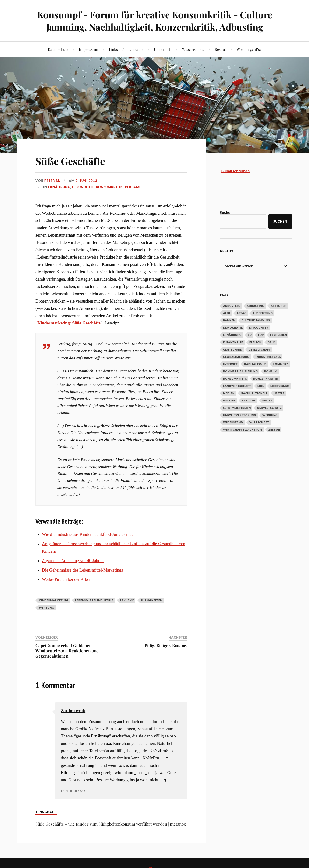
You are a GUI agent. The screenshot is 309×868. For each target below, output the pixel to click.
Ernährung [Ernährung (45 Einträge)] (232, 334)
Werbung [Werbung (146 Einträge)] (270, 415)
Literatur (136, 49)
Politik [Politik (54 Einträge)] (229, 400)
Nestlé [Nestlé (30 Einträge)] (279, 393)
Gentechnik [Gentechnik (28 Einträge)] (233, 349)
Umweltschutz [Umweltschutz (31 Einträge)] (270, 408)
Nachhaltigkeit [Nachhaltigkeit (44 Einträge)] (254, 393)
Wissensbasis (193, 49)
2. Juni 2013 (86, 181)
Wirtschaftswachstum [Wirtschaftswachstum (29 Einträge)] (243, 429)
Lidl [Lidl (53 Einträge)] (261, 386)
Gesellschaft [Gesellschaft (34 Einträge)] (260, 349)
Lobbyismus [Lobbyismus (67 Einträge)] (280, 386)
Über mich (163, 49)
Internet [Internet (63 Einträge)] (230, 364)
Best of (220, 49)
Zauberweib (73, 710)
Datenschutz (58, 49)
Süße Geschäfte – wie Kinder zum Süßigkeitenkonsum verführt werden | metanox (111, 824)
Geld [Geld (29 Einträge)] (272, 342)
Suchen (226, 212)
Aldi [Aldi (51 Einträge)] (227, 313)
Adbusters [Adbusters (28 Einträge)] (232, 306)
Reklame (133, 187)
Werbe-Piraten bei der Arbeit (67, 579)
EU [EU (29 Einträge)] (250, 334)
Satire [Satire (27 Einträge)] (267, 400)
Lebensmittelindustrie (94, 600)
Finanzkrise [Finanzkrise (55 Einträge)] (233, 342)
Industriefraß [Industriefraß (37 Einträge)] (268, 356)
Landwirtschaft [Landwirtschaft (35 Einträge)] (237, 386)
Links (113, 49)
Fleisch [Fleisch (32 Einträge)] (255, 342)
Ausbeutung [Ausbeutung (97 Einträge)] (263, 313)
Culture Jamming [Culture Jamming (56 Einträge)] (256, 320)
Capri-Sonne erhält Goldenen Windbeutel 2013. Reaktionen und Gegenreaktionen (67, 651)
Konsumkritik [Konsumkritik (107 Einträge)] (235, 378)
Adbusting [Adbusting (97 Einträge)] (256, 306)
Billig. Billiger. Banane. (166, 645)
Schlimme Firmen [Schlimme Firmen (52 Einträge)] (237, 408)
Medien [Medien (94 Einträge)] (229, 393)
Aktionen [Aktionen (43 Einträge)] (279, 306)
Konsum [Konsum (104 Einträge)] (271, 371)
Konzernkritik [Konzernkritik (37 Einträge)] (266, 378)
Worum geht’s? (249, 49)
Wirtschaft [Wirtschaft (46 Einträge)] (259, 422)
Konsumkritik (109, 187)
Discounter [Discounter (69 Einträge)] (259, 327)
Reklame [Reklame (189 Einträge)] (249, 400)
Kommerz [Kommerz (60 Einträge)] (281, 364)
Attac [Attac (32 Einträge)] (241, 313)
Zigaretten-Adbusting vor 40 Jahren (73, 561)
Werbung (46, 608)
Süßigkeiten (151, 600)
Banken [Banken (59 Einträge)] (229, 320)
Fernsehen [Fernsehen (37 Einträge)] (279, 334)
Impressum (89, 49)
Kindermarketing (54, 600)
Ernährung (59, 187)
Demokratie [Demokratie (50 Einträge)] (233, 327)
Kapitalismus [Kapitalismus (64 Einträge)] (255, 364)
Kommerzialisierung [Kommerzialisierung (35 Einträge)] (240, 371)
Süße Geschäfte (73, 161)
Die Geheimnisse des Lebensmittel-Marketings (82, 570)
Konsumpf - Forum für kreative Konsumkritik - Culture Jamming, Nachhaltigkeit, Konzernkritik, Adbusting (155, 21)
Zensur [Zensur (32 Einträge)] (274, 429)
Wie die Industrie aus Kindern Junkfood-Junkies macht (89, 534)
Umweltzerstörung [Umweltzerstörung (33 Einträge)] (240, 415)
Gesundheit (83, 187)
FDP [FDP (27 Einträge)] (261, 334)
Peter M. (52, 181)
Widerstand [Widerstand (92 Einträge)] (233, 422)
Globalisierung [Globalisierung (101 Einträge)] (236, 356)
